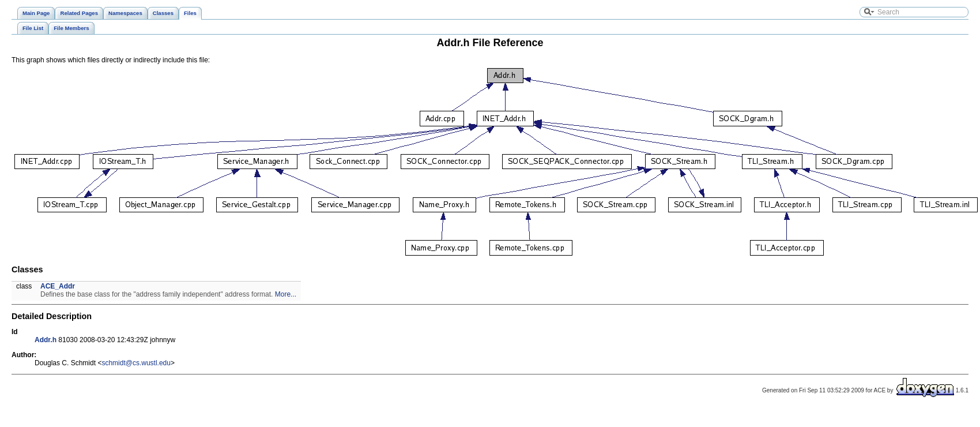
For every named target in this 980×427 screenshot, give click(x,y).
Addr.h (46, 340)
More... (286, 294)
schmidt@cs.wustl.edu (136, 363)
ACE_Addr (58, 286)
